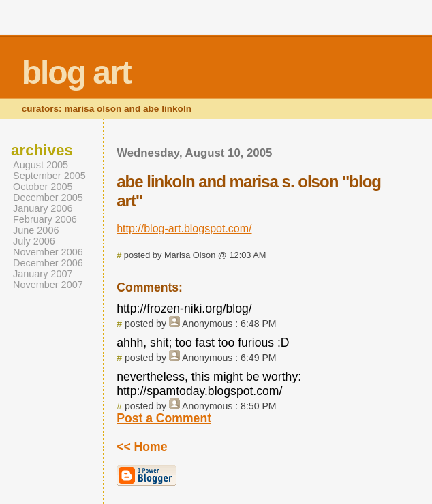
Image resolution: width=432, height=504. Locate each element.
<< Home (142, 447)
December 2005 (48, 198)
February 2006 (45, 219)
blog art (76, 73)
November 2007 (48, 285)
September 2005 (49, 176)
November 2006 (48, 252)
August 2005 (41, 165)
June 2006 (36, 230)
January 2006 (43, 208)
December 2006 (48, 263)
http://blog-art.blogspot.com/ (184, 229)
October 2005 (43, 187)
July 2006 (34, 241)
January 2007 (43, 274)
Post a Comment (164, 418)
